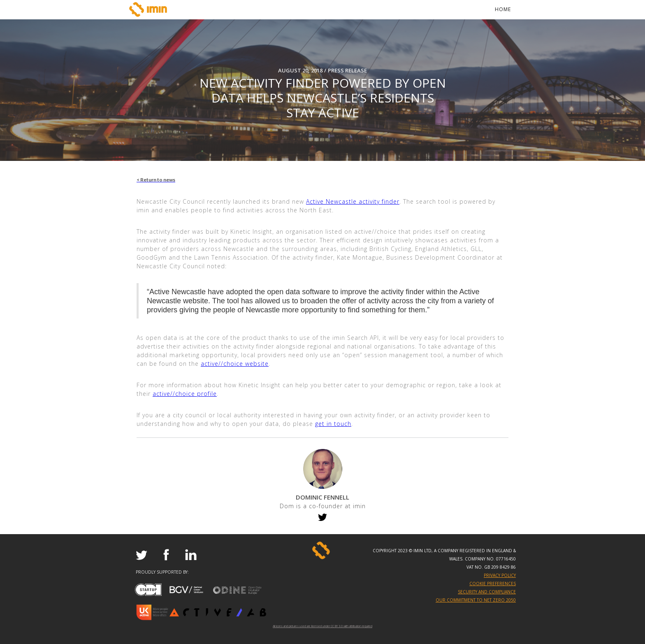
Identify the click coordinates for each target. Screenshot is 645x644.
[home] (150, 9)
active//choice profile (185, 394)
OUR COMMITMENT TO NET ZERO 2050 (476, 600)
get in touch (333, 424)
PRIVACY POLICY (500, 575)
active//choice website (235, 364)
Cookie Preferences (493, 584)
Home (503, 9)
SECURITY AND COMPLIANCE (487, 592)
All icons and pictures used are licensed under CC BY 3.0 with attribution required (322, 625)
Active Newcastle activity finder (353, 201)
